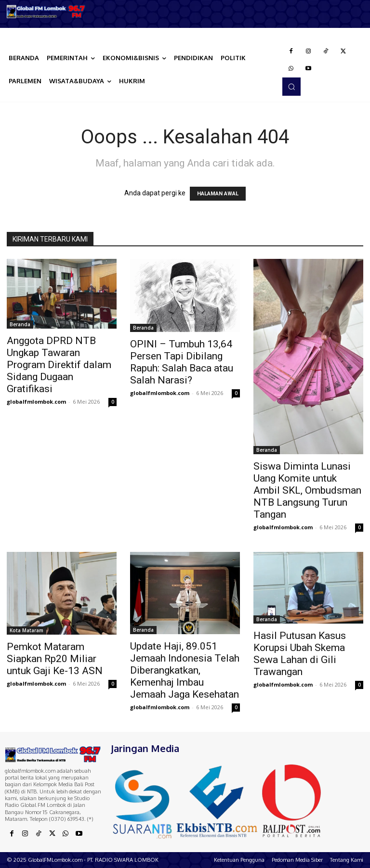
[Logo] (46, 12)
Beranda (20, 324)
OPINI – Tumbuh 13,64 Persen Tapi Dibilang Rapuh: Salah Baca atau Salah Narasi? (182, 362)
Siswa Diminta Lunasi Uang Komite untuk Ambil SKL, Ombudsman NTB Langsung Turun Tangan (307, 490)
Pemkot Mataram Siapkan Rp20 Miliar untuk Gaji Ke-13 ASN (55, 659)
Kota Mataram (26, 630)
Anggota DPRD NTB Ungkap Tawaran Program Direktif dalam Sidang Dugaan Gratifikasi (59, 365)
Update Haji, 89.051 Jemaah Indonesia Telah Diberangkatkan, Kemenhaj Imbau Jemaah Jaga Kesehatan (185, 670)
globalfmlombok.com (36, 402)
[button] (291, 87)
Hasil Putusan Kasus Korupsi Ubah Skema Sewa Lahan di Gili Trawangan (300, 654)
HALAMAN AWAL (218, 194)
